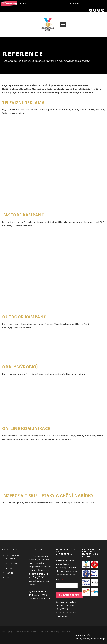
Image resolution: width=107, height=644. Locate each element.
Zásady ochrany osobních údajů (90, 639)
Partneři (10, 573)
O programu (12, 563)
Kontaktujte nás (83, 635)
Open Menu (63, 25)
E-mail (59, 579)
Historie (10, 568)
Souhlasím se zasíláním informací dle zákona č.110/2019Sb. (66, 609)
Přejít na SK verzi (71, 3)
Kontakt (10, 578)
